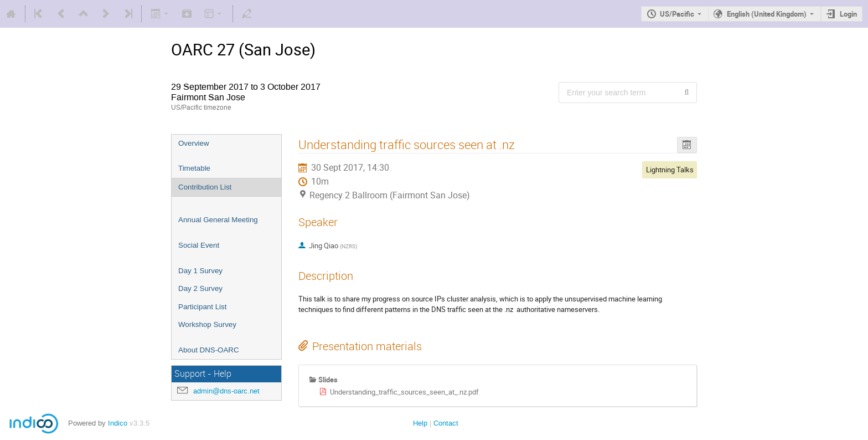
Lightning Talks (670, 170)
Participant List (202, 307)
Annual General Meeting (218, 220)
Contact (446, 423)
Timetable (194, 168)
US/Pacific (677, 14)
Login (848, 14)
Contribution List (205, 187)
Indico (118, 423)
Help (420, 423)
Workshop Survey (207, 324)
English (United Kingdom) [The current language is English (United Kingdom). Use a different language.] (767, 14)
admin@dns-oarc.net (226, 391)
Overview (194, 143)
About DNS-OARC (209, 350)
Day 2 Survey (200, 288)
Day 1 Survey (200, 271)
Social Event (199, 245)
